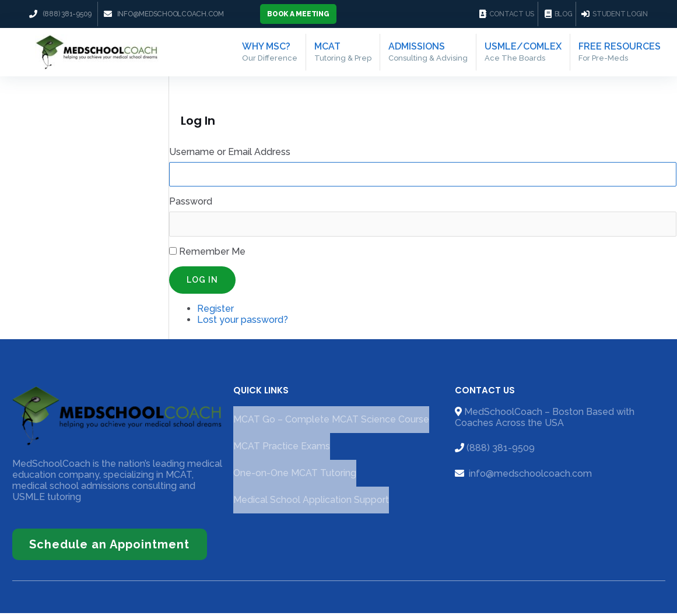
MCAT (342, 54)
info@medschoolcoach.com (529, 477)
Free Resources (619, 54)
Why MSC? (269, 54)
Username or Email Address (230, 155)
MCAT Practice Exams (282, 450)
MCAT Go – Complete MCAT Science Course (331, 423)
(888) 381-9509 (501, 452)
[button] (298, 14)
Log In (202, 283)
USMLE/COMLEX (522, 54)
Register (215, 312)
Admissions (427, 54)
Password (191, 205)
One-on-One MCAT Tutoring (295, 477)
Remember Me (212, 255)
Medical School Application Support (311, 504)
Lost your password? (243, 323)
